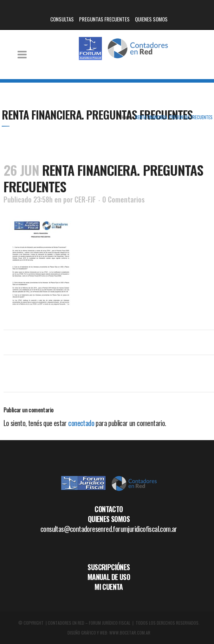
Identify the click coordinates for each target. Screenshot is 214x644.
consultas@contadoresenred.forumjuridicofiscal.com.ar (109, 529)
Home (127, 117)
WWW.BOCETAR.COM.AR (130, 633)
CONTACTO (109, 509)
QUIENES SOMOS (151, 19)
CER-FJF (85, 199)
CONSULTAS (62, 19)
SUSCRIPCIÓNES (109, 567)
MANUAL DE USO (109, 577)
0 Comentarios (124, 199)
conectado (81, 423)
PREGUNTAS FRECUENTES (104, 19)
